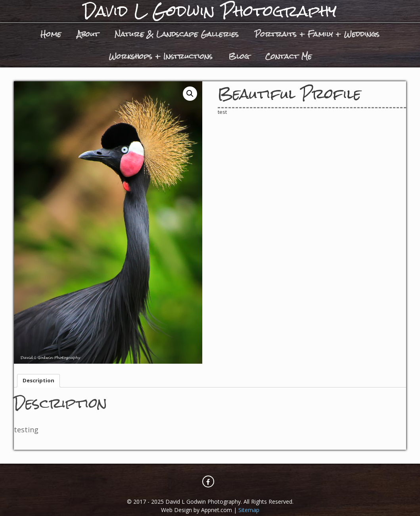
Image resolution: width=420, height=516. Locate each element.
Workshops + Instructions (161, 56)
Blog (239, 56)
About (88, 34)
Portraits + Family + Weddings (317, 34)
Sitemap (249, 510)
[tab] (38, 381)
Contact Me (288, 56)
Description (38, 380)
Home (51, 34)
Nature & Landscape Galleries (177, 34)
